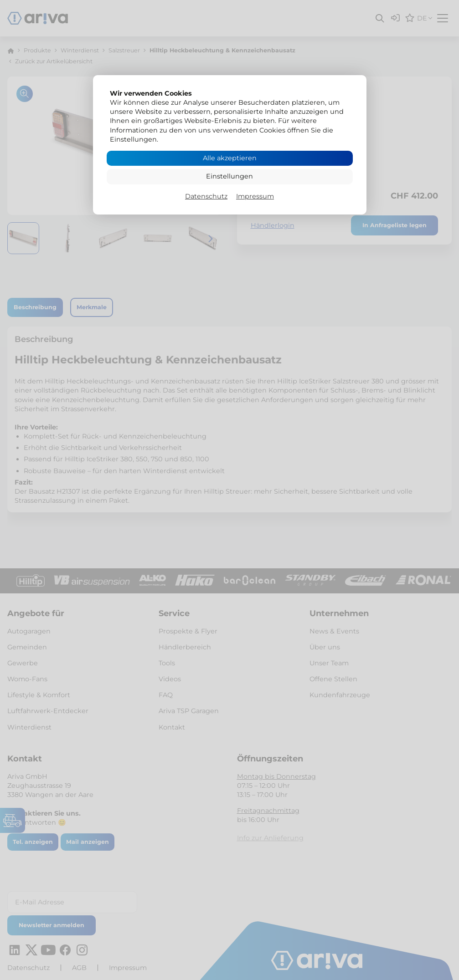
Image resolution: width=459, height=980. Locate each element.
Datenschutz (206, 196)
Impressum (255, 196)
